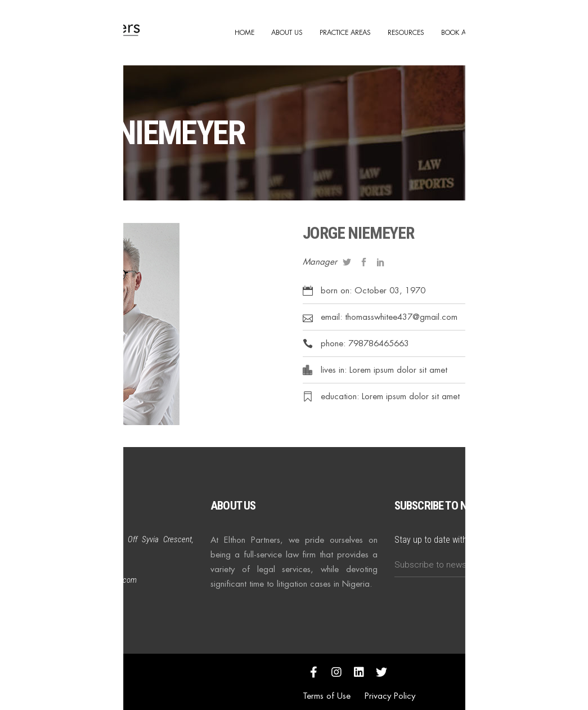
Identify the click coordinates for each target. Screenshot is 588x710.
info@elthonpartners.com (97, 580)
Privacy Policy (390, 696)
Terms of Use (327, 696)
